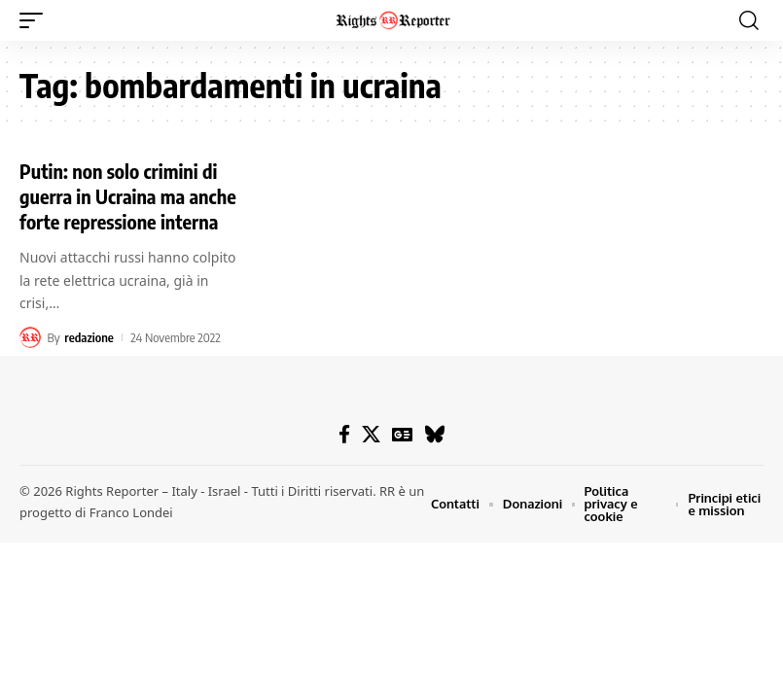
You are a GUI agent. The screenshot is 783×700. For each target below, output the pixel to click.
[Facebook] (344, 435)
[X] (371, 435)
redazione (89, 337)
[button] (36, 20)
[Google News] (402, 435)
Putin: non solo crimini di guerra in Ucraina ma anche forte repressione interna (128, 196)
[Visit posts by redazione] (30, 337)
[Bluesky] (434, 435)
